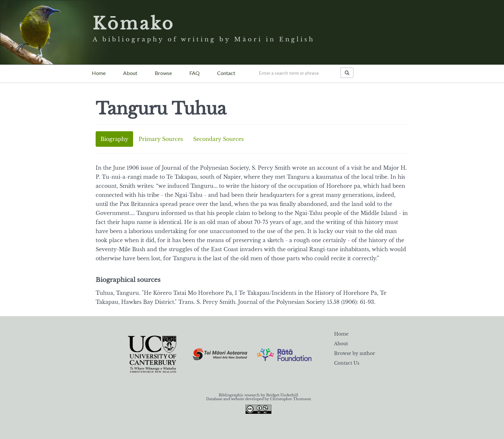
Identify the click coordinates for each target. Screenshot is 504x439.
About (130, 73)
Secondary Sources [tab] (218, 139)
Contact (226, 73)
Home (99, 73)
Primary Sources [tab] (161, 139)
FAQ (194, 73)
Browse (163, 73)
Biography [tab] (114, 139)
